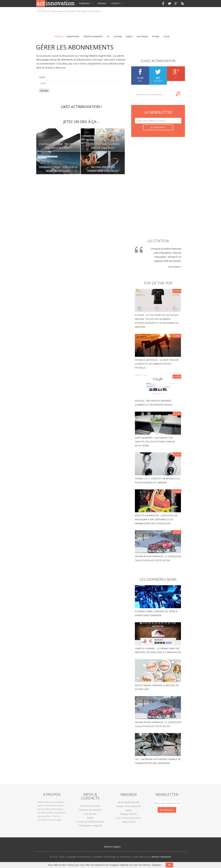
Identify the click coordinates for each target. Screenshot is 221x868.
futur (166, 36)
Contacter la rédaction (90, 810)
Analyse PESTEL (129, 814)
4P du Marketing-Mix (129, 802)
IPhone (156, 36)
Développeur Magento (90, 825)
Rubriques (85, 3)
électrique (142, 36)
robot (129, 36)
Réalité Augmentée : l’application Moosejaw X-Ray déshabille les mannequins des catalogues (156, 519)
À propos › (157, 865)
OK (169, 865)
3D (108, 36)
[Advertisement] (110, 23)
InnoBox (102, 3)
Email (42, 77)
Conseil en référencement (90, 822)
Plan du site (90, 814)
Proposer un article (90, 806)
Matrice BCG (129, 822)
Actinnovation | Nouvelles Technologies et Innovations (76, 11)
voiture (118, 36)
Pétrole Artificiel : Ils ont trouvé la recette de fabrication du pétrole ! (157, 364)
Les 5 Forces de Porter (129, 818)
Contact (115, 3)
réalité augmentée (93, 36)
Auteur (90, 818)
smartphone (73, 36)
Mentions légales (112, 847)
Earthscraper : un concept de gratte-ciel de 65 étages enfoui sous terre (155, 442)
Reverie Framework (161, 857)
